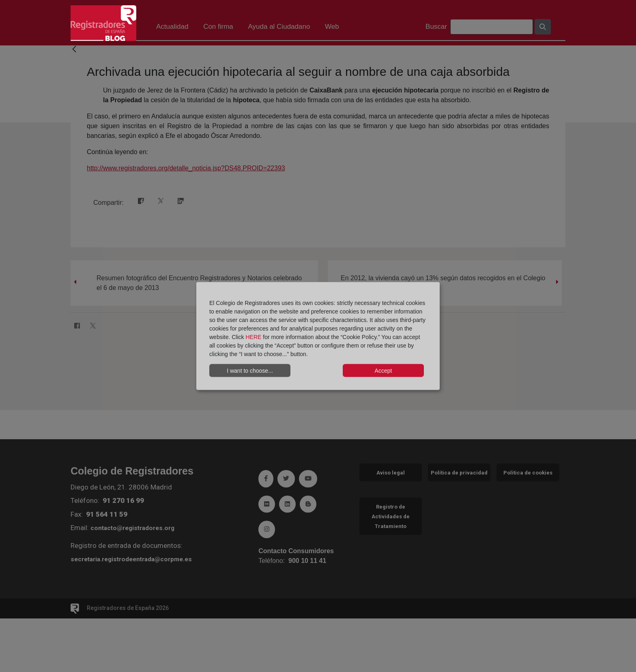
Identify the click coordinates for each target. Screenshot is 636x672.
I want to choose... (250, 370)
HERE (253, 337)
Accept (384, 370)
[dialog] (318, 336)
